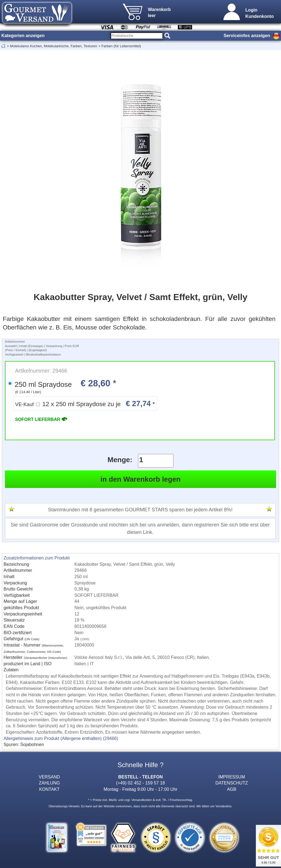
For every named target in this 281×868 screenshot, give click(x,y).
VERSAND (49, 777)
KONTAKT (49, 789)
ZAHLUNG (49, 783)
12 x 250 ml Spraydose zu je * (85, 404)
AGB (232, 789)
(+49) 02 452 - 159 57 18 (140, 783)
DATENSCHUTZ (232, 783)
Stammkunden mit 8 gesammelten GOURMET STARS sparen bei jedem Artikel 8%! (140, 510)
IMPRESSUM (231, 777)
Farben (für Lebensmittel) (121, 46)
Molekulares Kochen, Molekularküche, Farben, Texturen (54, 46)
